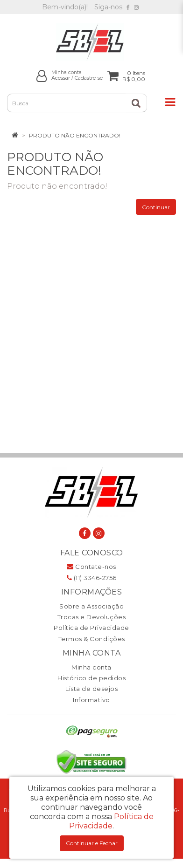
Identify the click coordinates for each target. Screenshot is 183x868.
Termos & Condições (92, 639)
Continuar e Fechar (92, 843)
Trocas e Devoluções (92, 617)
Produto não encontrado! (75, 135)
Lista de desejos (91, 689)
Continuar (156, 207)
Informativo (91, 700)
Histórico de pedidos (91, 678)
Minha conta (91, 667)
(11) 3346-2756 (92, 578)
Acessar (61, 78)
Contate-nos (91, 567)
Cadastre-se (89, 78)
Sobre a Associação (91, 606)
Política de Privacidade (91, 628)
